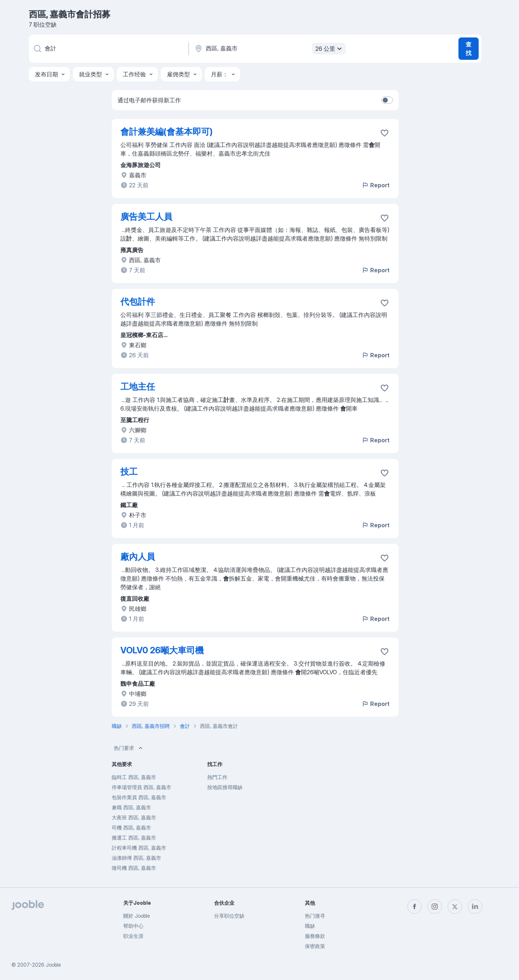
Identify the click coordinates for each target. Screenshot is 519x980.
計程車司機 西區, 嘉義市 (139, 848)
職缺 (310, 926)
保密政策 (315, 946)
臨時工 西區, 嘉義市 (134, 777)
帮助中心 (133, 926)
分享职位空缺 (229, 916)
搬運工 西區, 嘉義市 (134, 838)
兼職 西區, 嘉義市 (131, 807)
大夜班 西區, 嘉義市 (134, 817)
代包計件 (138, 302)
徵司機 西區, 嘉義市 (134, 868)
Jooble (53, 965)
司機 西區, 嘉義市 (131, 827)
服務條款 (315, 936)
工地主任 (138, 387)
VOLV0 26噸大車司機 (162, 650)
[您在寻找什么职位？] (108, 49)
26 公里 (330, 49)
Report (376, 185)
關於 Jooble (137, 916)
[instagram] (435, 907)
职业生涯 (133, 936)
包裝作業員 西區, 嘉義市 (139, 797)
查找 (469, 49)
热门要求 (129, 748)
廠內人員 (138, 557)
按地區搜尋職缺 (225, 787)
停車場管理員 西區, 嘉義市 (141, 787)
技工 (129, 472)
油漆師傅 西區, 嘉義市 (136, 858)
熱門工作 (217, 777)
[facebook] (414, 907)
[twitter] (455, 907)
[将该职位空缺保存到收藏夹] (385, 133)
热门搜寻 (315, 916)
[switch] (387, 100)
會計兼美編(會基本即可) (167, 132)
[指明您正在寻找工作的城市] (269, 49)
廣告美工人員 (146, 217)
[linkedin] (475, 907)
